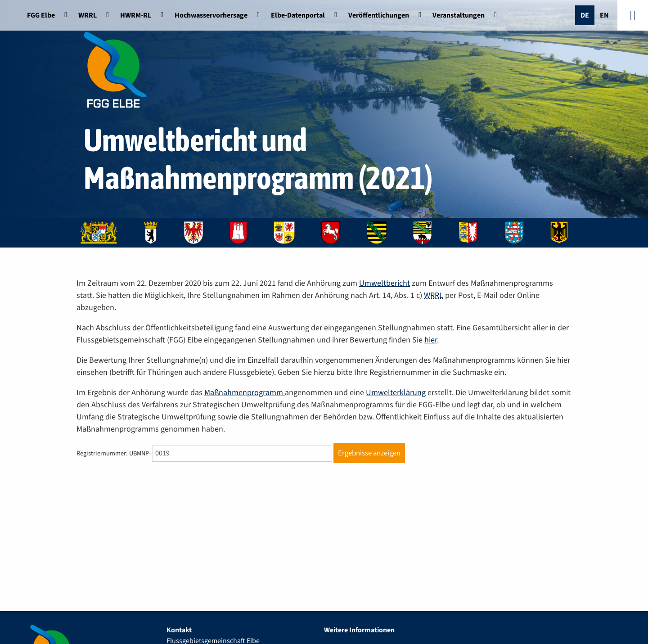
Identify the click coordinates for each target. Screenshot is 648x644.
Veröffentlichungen (379, 15)
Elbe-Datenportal (298, 15)
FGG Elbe (41, 15)
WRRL (88, 15)
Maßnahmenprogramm (245, 393)
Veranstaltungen (459, 15)
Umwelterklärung (396, 393)
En (604, 15)
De (585, 15)
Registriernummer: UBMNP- (114, 453)
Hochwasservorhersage (211, 15)
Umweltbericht (385, 283)
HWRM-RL (136, 15)
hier (431, 340)
